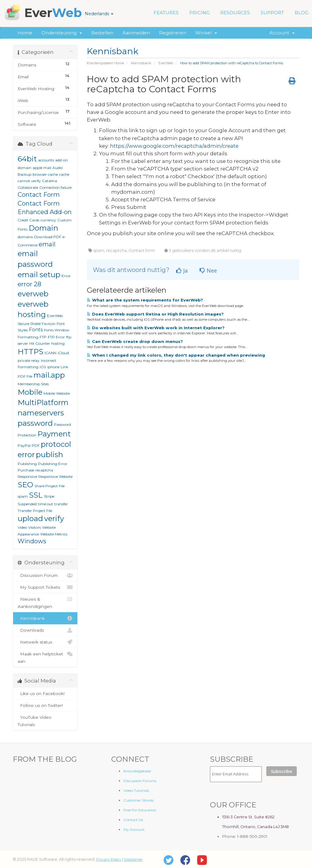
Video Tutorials (136, 790)
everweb (33, 294)
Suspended (27, 504)
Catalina (50, 181)
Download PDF (48, 237)
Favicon (49, 324)
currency (48, 220)
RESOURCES (235, 13)
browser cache (45, 174)
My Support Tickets (45, 587)
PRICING (199, 13)
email (47, 244)
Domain (43, 228)
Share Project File (50, 486)
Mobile (30, 392)
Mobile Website (57, 393)
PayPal (24, 445)
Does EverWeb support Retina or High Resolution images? (155, 314)
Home (25, 33)
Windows (32, 541)
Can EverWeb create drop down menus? (135, 341)
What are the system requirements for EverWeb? (145, 300)
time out (45, 504)
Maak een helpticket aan (45, 657)
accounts (46, 160)
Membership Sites (33, 384)
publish (50, 455)
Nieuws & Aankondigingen (45, 602)
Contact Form (39, 195)
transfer (61, 504)
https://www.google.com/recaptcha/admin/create (174, 146)
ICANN (50, 353)
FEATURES (166, 13)
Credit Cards (28, 220)
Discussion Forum (45, 575)
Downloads (45, 630)
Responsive (27, 476)
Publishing (27, 464)
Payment (54, 434)
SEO (25, 485)
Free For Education (140, 810)
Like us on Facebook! (45, 693)
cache (64, 174)
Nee (208, 270)
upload (30, 519)
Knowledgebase (137, 771)
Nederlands (99, 14)
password (35, 423)
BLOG (301, 13)
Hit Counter (40, 343)
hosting (58, 343)
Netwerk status (45, 642)
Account (282, 33)
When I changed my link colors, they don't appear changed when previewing (176, 355)
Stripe (49, 496)
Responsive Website (55, 476)
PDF (36, 445)
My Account (134, 829)
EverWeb (166, 63)
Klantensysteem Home (105, 63)
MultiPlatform (43, 402)
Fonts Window (57, 330)
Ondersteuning (62, 33)
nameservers (41, 413)
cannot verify (29, 181)
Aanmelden (136, 33)
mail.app (49, 375)
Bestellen (102, 33)
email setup (39, 275)
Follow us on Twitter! (45, 705)
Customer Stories (138, 800)
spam (23, 496)
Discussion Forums (140, 781)
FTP (43, 337)
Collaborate (28, 187)
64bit (27, 159)
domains (25, 237)
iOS (43, 367)
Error (66, 276)
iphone (53, 367)
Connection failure (55, 187)
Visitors (35, 527)
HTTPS (30, 352)
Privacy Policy (109, 859)
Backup (25, 174)
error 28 (29, 284)
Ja (182, 270)
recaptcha (44, 470)
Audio (58, 168)
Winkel (206, 33)
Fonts (36, 330)
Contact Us (133, 820)
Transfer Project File (35, 511)
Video (22, 527)
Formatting (28, 337)
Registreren (173, 33)
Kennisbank (141, 63)
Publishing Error (53, 464)
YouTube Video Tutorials (45, 720)
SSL (36, 495)
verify (54, 519)
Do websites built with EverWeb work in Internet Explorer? (156, 328)
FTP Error (56, 337)
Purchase (26, 470)
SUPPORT (272, 13)
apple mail (42, 168)
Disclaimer (133, 859)
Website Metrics (54, 534)
